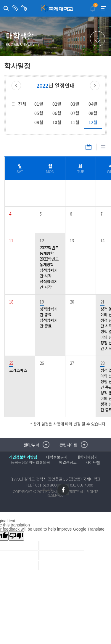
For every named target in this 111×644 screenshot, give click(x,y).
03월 (75, 104)
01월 (39, 104)
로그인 (48, 489)
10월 (57, 122)
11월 (75, 122)
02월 (57, 104)
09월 (39, 122)
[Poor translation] (16, 536)
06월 (57, 113)
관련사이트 (25, 8)
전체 (22, 104)
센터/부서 (16, 8)
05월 (39, 113)
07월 (75, 113)
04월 (93, 104)
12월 (93, 122)
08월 (93, 113)
